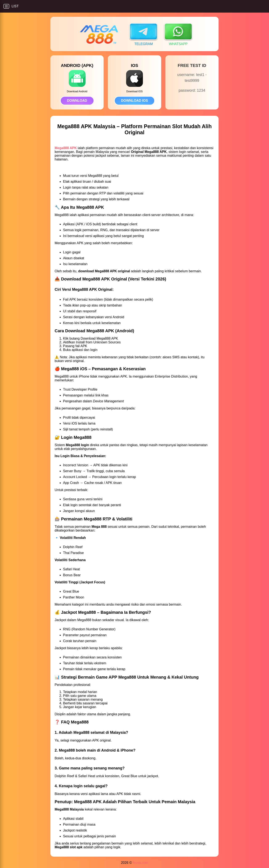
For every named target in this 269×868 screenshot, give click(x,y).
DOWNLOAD (77, 101)
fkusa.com (140, 863)
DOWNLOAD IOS (134, 101)
